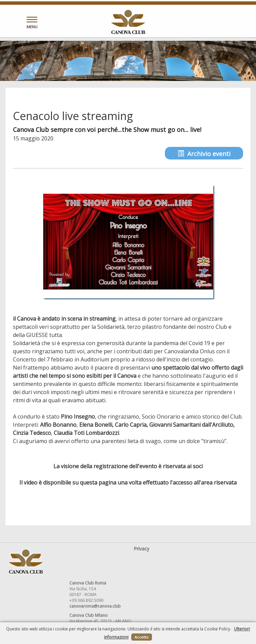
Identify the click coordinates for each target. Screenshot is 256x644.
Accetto (142, 637)
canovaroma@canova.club (95, 606)
